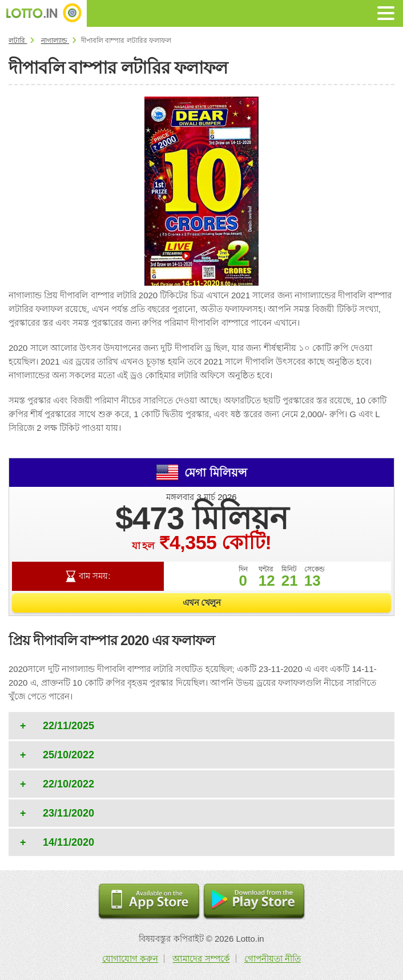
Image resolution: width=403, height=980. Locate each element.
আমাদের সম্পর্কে (201, 959)
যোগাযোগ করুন (130, 959)
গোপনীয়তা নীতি (273, 959)
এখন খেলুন (202, 603)
